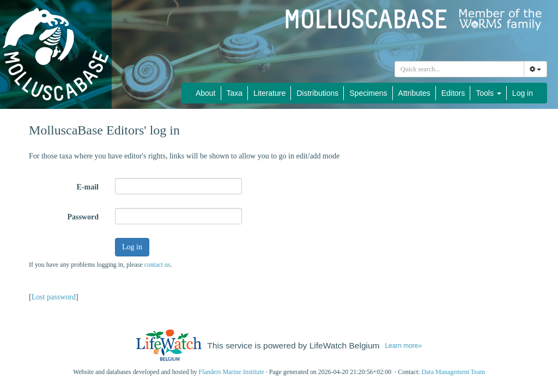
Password (83, 217)
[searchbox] (459, 69)
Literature (269, 93)
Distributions (317, 93)
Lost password (54, 297)
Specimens (368, 93)
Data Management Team (453, 372)
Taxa (235, 93)
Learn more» (403, 346)
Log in (523, 93)
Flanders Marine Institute (232, 372)
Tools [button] (489, 93)
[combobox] (459, 69)
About (206, 93)
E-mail (88, 187)
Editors (453, 93)
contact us (157, 265)
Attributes (414, 93)
